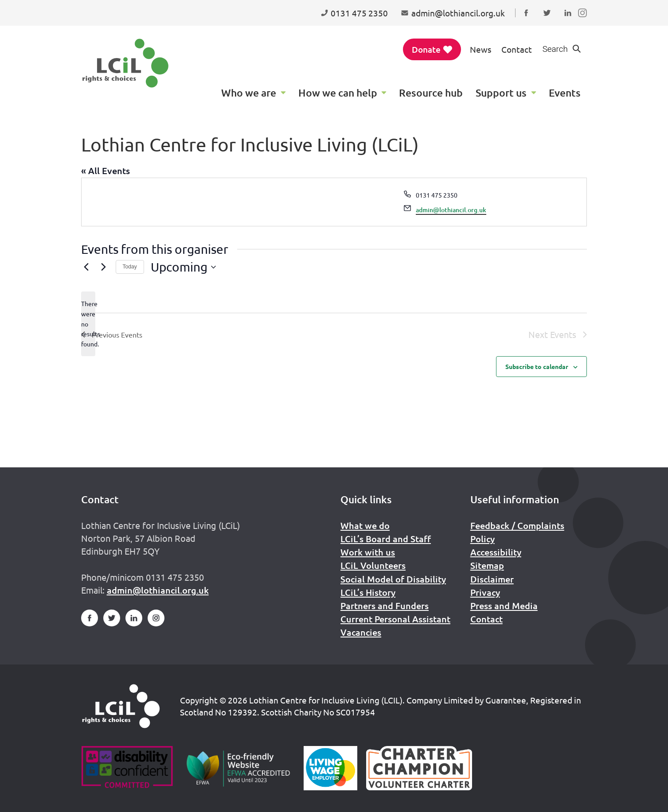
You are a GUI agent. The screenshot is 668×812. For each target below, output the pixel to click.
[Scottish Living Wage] (331, 768)
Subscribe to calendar (537, 366)
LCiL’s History (368, 592)
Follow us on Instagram (584, 21)
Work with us (368, 552)
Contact (517, 49)
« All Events (105, 171)
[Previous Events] (86, 267)
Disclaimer (492, 579)
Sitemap (487, 565)
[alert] (88, 324)
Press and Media (504, 606)
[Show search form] (562, 49)
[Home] (121, 706)
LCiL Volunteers (373, 565)
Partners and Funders (385, 606)
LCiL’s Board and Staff (386, 539)
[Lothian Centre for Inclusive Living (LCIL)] (125, 63)
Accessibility (496, 552)
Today (130, 267)
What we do (365, 525)
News (480, 49)
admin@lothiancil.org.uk (451, 210)
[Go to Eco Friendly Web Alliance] (238, 768)
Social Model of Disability (393, 579)
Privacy (485, 592)
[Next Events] (104, 267)
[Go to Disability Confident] (127, 768)
